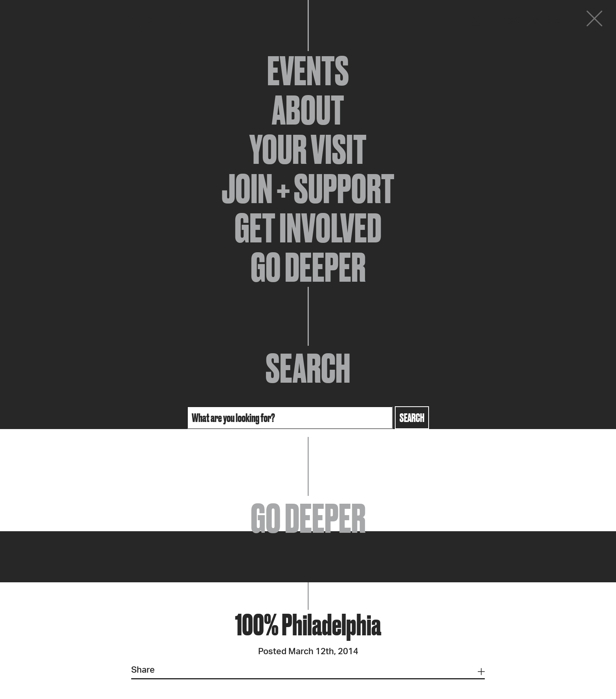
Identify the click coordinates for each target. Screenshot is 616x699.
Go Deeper (308, 267)
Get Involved (308, 228)
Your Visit (308, 149)
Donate (547, 20)
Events (308, 71)
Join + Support (308, 189)
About (308, 110)
